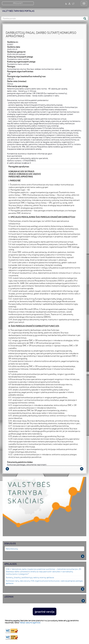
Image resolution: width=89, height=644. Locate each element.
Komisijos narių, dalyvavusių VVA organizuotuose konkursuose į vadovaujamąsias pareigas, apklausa (44, 582)
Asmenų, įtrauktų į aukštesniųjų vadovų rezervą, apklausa (30, 577)
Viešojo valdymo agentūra (30, 623)
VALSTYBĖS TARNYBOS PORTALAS (18, 11)
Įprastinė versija (45, 612)
